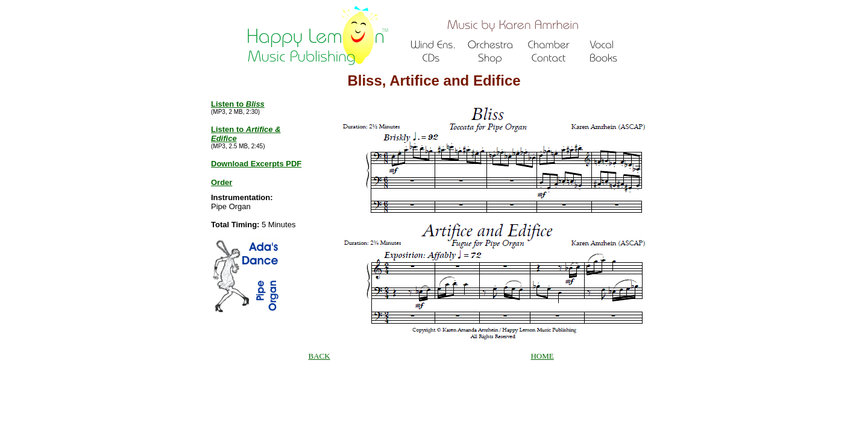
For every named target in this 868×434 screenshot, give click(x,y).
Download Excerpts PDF (256, 164)
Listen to (238, 104)
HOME (542, 356)
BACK (319, 356)
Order (222, 182)
